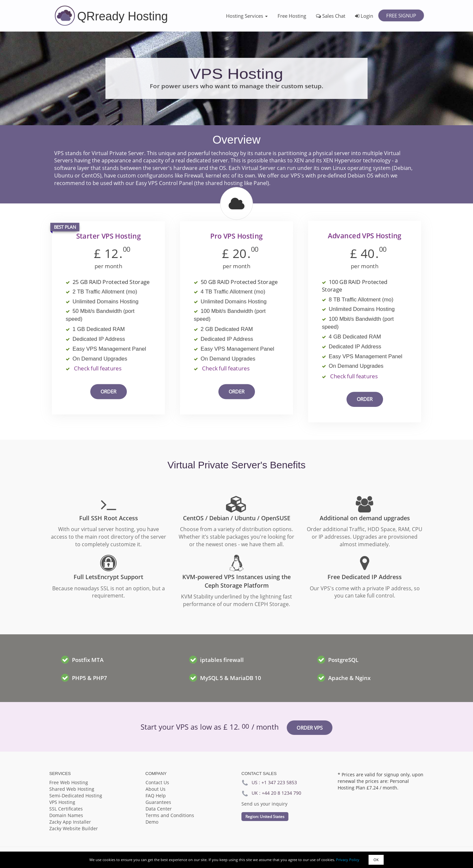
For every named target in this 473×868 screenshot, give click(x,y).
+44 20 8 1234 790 (282, 793)
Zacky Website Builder (74, 828)
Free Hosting (292, 16)
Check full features (98, 369)
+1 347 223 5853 (279, 782)
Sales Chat (331, 16)
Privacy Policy (348, 860)
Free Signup (401, 15)
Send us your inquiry (264, 804)
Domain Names (66, 815)
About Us (156, 789)
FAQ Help (156, 796)
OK (376, 860)
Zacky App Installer (70, 822)
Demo (152, 822)
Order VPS (310, 728)
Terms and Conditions (170, 815)
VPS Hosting (62, 802)
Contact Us (157, 782)
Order (109, 391)
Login (364, 16)
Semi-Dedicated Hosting (76, 796)
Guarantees (158, 802)
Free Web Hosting (69, 782)
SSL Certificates (66, 809)
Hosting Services (247, 16)
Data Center (159, 809)
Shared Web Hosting (72, 789)
